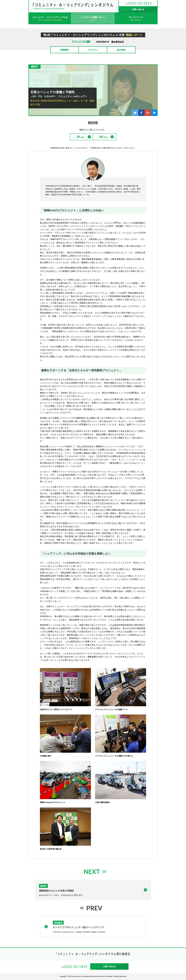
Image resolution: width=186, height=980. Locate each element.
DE (101, 137)
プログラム (93, 50)
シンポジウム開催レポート (93, 17)
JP (78, 137)
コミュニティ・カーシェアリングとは (50, 17)
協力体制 (121, 50)
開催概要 (65, 50)
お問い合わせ (138, 9)
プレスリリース (136, 17)
